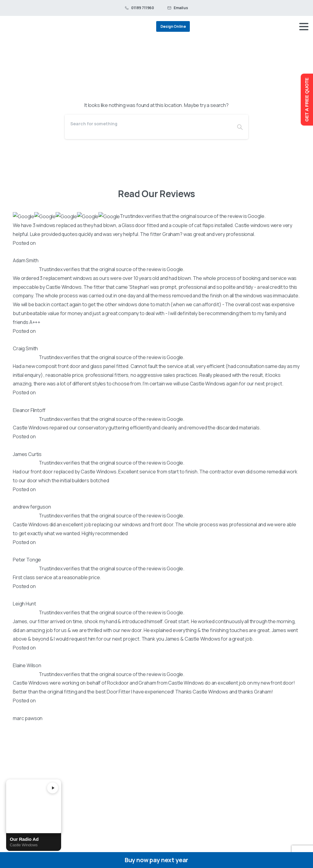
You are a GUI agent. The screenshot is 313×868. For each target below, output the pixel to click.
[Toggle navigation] (304, 27)
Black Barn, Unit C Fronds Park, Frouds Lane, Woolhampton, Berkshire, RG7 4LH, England (50, 639)
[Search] (148, 124)
